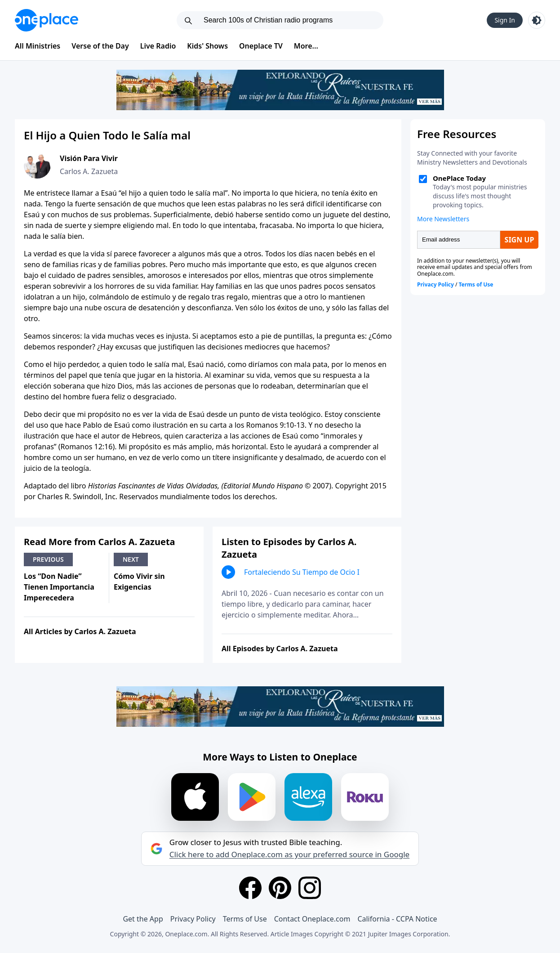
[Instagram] (310, 888)
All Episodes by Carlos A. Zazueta (280, 649)
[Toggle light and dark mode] (537, 20)
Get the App (143, 919)
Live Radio (158, 46)
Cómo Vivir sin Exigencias (139, 582)
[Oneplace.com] (47, 20)
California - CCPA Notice (397, 919)
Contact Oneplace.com (312, 919)
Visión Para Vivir (89, 158)
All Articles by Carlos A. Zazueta (80, 631)
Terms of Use (245, 919)
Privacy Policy (193, 919)
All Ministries (38, 46)
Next (131, 559)
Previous (48, 559)
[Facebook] (250, 888)
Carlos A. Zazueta (89, 171)
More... (306, 46)
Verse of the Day (100, 46)
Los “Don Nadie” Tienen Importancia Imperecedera (59, 587)
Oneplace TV (261, 46)
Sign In (505, 20)
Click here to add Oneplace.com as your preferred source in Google (289, 855)
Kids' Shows (207, 46)
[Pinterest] (280, 888)
